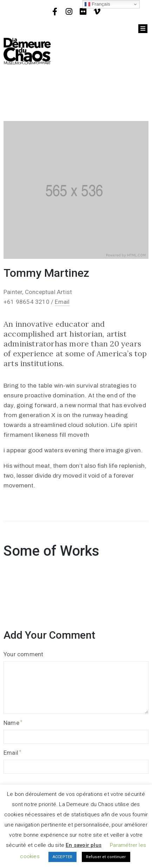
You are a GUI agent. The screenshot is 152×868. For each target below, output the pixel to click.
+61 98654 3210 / (29, 302)
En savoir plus (84, 845)
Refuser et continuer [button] (106, 857)
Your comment (23, 654)
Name (11, 723)
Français (97, 4)
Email (62, 302)
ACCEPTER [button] (63, 857)
